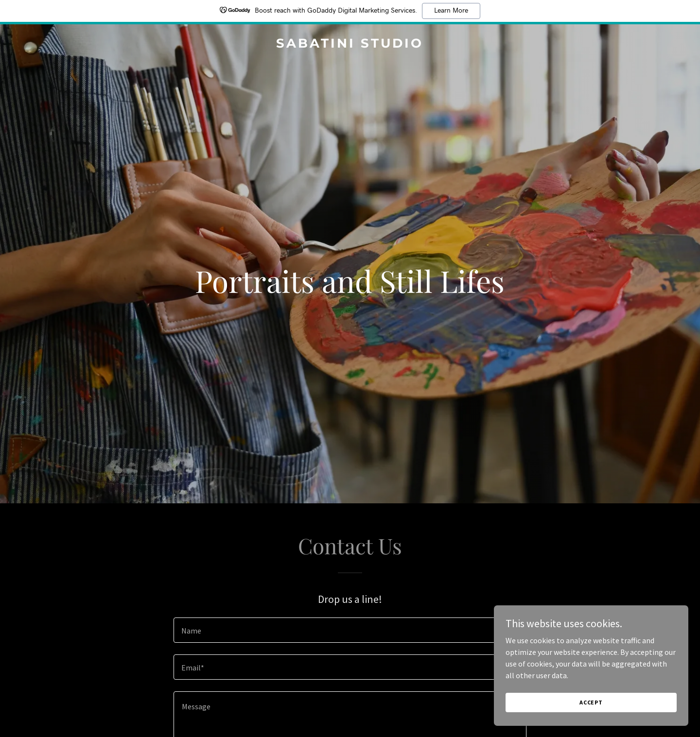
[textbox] (350, 630)
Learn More (451, 11)
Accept (591, 702)
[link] (350, 45)
